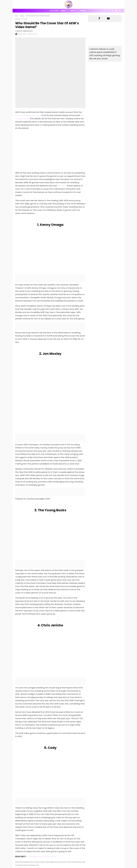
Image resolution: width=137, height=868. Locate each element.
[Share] (24, 816)
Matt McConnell (22, 34)
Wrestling (18, 19)
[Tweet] (41, 816)
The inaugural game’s (26, 88)
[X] (113, 11)
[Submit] (77, 816)
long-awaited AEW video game (30, 85)
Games (63, 11)
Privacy (83, 11)
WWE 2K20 (62, 155)
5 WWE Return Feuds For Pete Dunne (44, 798)
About (73, 11)
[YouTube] (116, 11)
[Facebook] (109, 11)
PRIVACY (34, 867)
